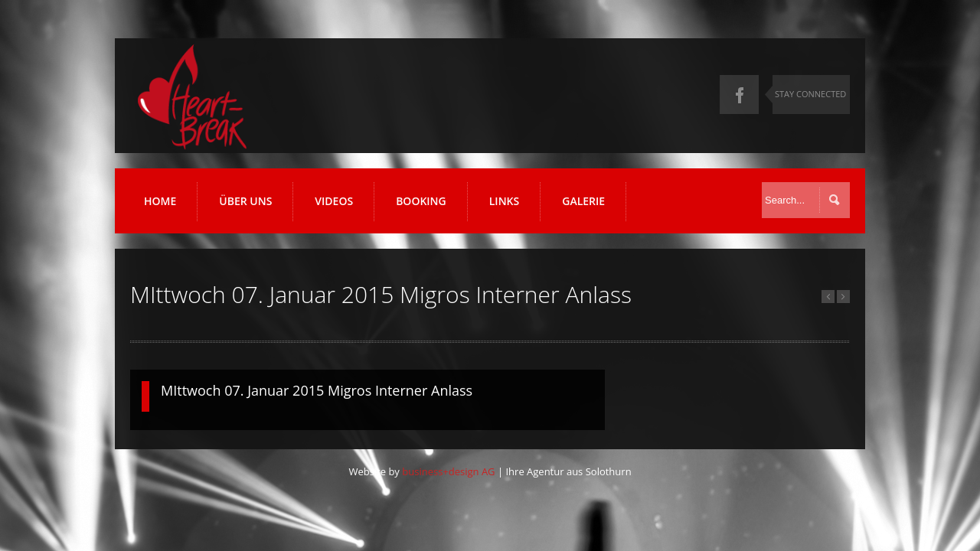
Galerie (583, 201)
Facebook (739, 95)
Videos (334, 201)
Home (160, 201)
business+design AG (448, 471)
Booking (421, 201)
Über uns (245, 201)
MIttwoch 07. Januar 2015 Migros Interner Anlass (317, 390)
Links (504, 201)
